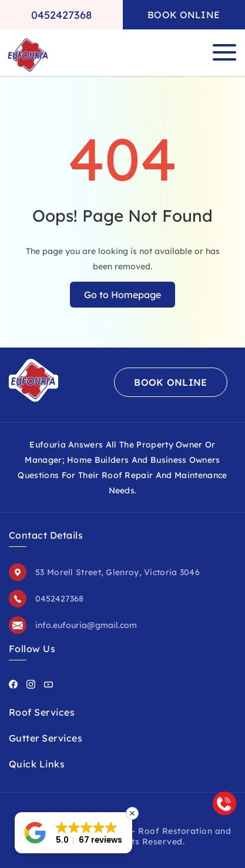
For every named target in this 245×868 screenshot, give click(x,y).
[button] (73, 833)
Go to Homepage (122, 295)
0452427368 (61, 15)
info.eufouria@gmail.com (86, 625)
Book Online (184, 15)
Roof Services (42, 712)
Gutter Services (46, 738)
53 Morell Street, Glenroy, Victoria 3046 (118, 572)
